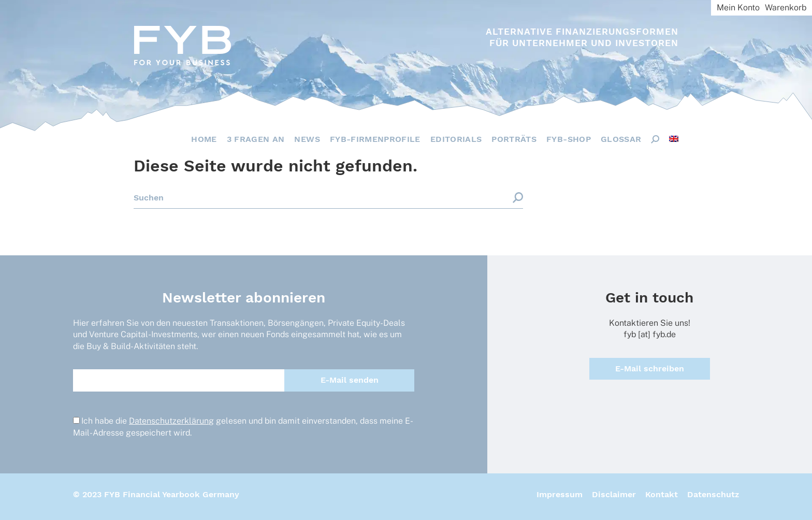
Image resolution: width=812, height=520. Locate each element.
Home (204, 139)
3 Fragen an (256, 139)
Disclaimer (614, 494)
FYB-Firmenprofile (375, 139)
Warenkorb (786, 8)
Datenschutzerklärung (171, 421)
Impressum (560, 494)
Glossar (621, 139)
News (307, 139)
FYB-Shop (569, 139)
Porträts (514, 139)
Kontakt (662, 494)
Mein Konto (738, 8)
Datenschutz (713, 494)
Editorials (456, 139)
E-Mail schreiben (650, 369)
